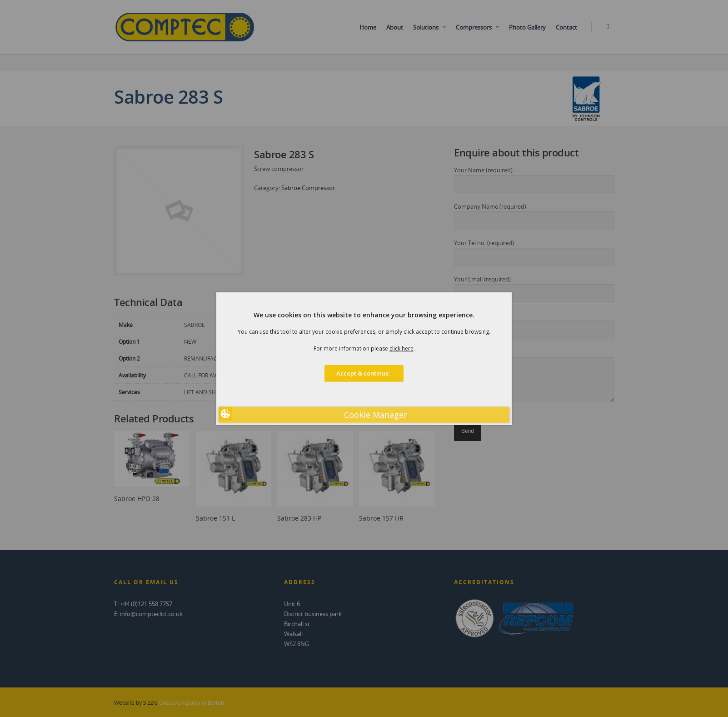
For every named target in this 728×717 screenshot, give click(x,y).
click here (401, 348)
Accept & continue (364, 373)
